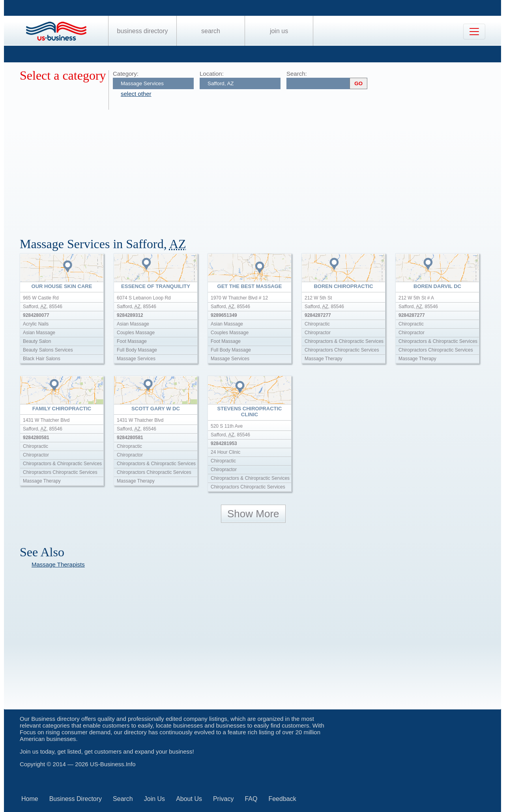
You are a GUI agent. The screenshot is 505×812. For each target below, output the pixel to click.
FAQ (251, 799)
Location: (212, 74)
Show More (253, 514)
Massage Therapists (58, 564)
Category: (126, 74)
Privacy (223, 799)
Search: (297, 74)
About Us (189, 799)
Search (211, 31)
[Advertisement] (256, 169)
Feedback (282, 799)
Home (30, 799)
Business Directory (143, 31)
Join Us (279, 31)
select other (136, 94)
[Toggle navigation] (474, 32)
